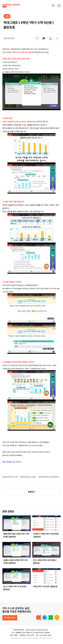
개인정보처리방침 (18, 630)
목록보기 (31, 492)
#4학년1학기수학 (10, 477)
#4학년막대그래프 (28, 477)
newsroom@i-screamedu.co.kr (37, 630)
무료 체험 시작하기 (10, 618)
